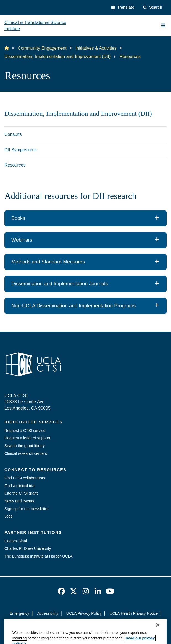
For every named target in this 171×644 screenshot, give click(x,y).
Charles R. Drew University (28, 548)
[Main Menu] (163, 25)
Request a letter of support (27, 438)
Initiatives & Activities (96, 48)
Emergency (19, 613)
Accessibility (48, 613)
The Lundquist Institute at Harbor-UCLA (39, 556)
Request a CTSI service (25, 431)
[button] (123, 7)
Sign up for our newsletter (27, 509)
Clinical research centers (26, 453)
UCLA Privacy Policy (84, 613)
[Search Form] (153, 7)
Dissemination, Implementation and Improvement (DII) (57, 56)
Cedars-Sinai (16, 541)
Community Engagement (42, 48)
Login (85, 623)
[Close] (158, 636)
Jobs (9, 516)
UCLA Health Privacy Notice (134, 613)
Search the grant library (25, 446)
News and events (19, 501)
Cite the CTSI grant (21, 493)
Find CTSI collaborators (25, 478)
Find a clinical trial (20, 486)
